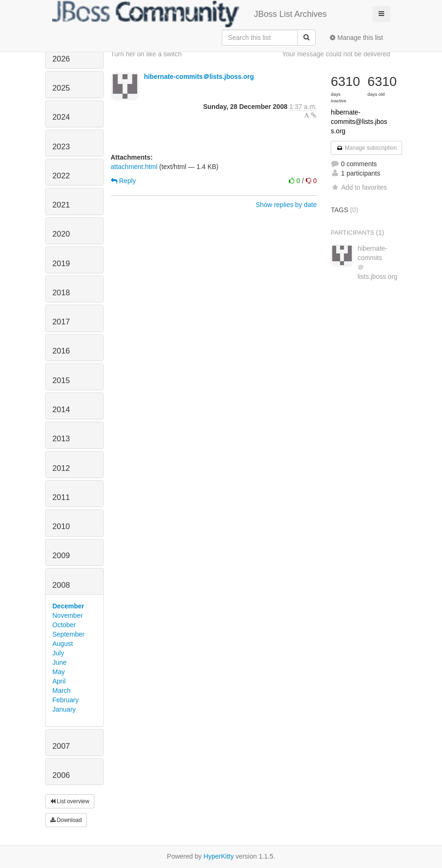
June (60, 662)
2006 (61, 775)
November (68, 615)
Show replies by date (286, 205)
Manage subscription (366, 148)
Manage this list (356, 38)
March (62, 691)
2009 (61, 556)
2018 (61, 293)
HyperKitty (219, 856)
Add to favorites (359, 187)
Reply (124, 181)
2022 (61, 176)
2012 (61, 468)
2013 (61, 439)
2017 (61, 322)
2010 (61, 526)
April (59, 681)
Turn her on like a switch (146, 54)
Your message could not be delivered (336, 54)
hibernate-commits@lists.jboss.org (359, 122)
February (66, 700)
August (63, 644)
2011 (61, 497)
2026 (61, 59)
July (58, 653)
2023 (61, 147)
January (64, 709)
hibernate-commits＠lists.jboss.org (199, 77)
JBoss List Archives (190, 14)
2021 (61, 205)
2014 (61, 410)
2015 (61, 380)
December (69, 606)
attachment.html (134, 167)
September (69, 634)
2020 (61, 234)
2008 (61, 585)
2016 (61, 351)
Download (66, 820)
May (59, 672)
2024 (61, 117)
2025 (61, 88)
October (64, 625)
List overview (70, 801)
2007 (61, 746)
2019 (61, 264)
